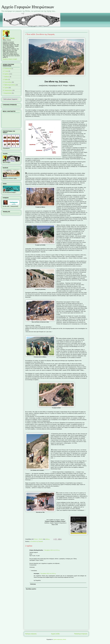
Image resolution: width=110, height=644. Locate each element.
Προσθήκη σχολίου (31, 589)
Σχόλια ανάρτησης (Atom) (60, 639)
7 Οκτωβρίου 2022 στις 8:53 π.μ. (48, 573)
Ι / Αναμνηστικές (7, 93)
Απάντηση (32, 567)
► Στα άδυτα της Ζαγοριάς (36, 541)
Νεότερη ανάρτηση (31, 634)
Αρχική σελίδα (55, 634)
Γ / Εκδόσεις (6, 77)
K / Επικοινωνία (7, 68)
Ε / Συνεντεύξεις (7, 82)
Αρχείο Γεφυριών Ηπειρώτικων (28, 7)
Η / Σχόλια (5, 88)
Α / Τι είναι (5, 71)
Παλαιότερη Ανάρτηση (81, 634)
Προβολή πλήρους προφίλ (10, 59)
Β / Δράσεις (6, 74)
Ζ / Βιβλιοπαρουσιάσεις (9, 85)
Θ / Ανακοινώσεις (7, 90)
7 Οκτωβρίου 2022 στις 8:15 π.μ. (52, 550)
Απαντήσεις (34, 571)
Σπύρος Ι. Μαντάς (10, 38)
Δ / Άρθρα (5, 79)
